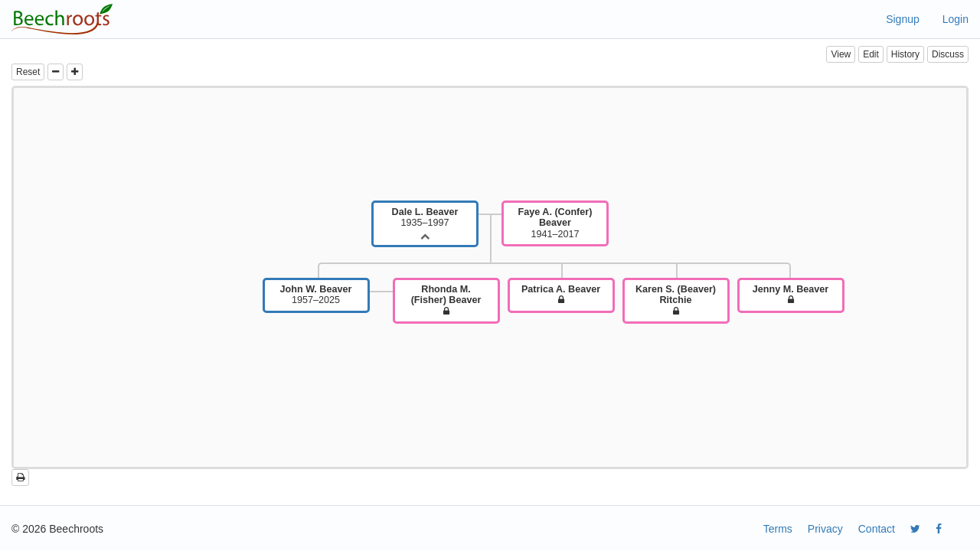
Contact (877, 529)
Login (955, 19)
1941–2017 (555, 223)
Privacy (825, 529)
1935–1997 (425, 217)
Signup (903, 19)
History (905, 54)
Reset (28, 72)
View (841, 54)
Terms (778, 529)
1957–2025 (316, 295)
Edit (871, 54)
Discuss (948, 54)
